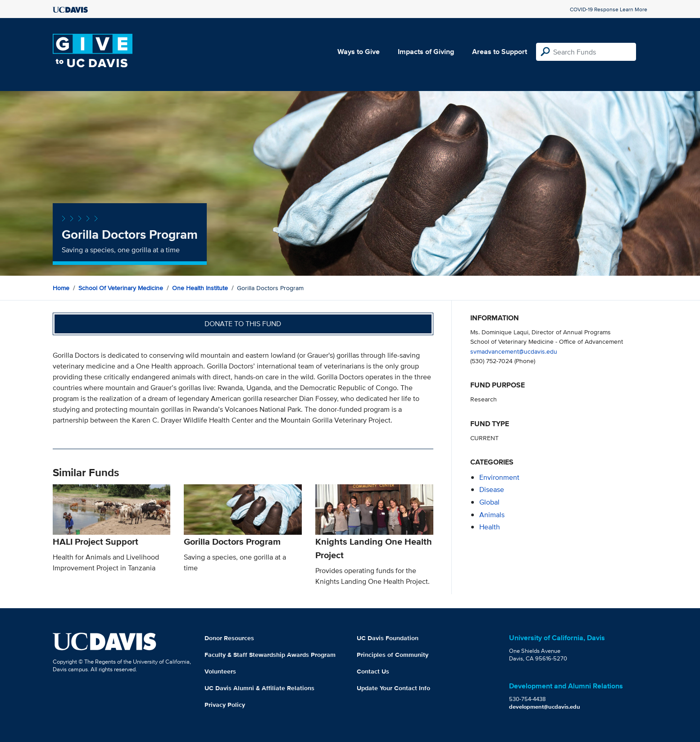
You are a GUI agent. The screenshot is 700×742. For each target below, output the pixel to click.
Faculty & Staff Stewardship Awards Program (270, 655)
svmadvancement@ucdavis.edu (514, 351)
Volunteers (220, 671)
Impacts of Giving (426, 52)
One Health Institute (200, 288)
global (489, 502)
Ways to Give (359, 52)
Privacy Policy (225, 705)
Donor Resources (229, 638)
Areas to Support (500, 52)
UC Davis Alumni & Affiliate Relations (259, 688)
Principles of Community (393, 655)
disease (492, 489)
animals (492, 515)
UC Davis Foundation (388, 638)
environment (499, 477)
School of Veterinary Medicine (121, 288)
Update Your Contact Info (393, 688)
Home (61, 288)
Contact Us (373, 671)
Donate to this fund (243, 324)
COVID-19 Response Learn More (609, 9)
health (490, 527)
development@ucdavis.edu (545, 707)
